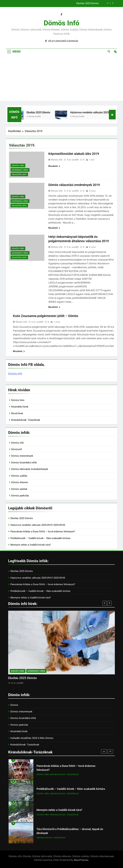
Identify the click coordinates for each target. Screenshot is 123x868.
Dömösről (17, 449)
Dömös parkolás (20, 496)
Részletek (54, 166)
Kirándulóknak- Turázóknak (26, 420)
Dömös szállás (19, 476)
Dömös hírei (18, 166)
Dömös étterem (20, 482)
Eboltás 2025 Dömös (88, 4)
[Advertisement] (61, 78)
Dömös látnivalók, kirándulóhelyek (30, 469)
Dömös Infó (57, 160)
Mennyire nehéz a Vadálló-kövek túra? (31, 545)
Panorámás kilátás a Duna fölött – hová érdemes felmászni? (43, 532)
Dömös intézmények (22, 456)
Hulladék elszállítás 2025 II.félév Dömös (32, 738)
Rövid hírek (17, 413)
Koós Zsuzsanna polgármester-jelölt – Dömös (46, 316)
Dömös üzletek (19, 489)
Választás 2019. (19, 174)
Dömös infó (61, 23)
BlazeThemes (81, 860)
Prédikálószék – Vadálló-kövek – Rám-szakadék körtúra (40, 538)
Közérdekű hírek (20, 170)
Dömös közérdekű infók (24, 463)
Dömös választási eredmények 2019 (74, 185)
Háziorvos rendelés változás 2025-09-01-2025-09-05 (38, 525)
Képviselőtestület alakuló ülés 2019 (74, 154)
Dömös (14, 705)
